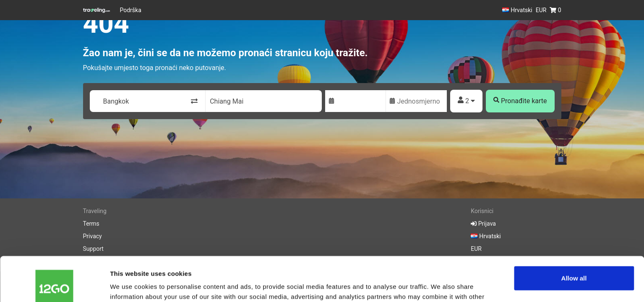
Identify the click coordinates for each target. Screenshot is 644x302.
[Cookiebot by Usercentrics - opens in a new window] (54, 286)
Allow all (574, 234)
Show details (129, 285)
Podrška (131, 10)
